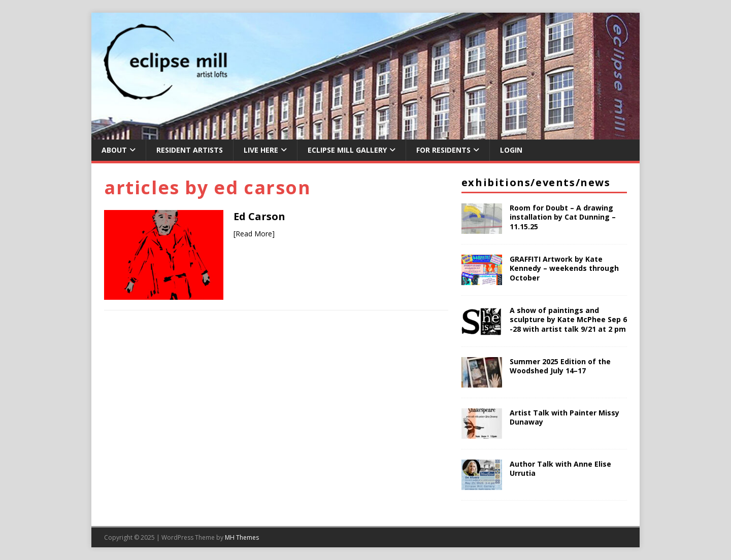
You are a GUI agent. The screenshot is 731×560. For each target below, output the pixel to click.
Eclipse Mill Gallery (347, 150)
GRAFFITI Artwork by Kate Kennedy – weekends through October (564, 268)
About (114, 150)
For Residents (443, 150)
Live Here (261, 150)
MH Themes (242, 537)
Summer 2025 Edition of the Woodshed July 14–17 (560, 366)
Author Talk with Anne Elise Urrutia (560, 468)
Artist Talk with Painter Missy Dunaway (564, 417)
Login (511, 150)
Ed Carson (259, 216)
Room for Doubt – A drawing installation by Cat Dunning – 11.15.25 (563, 217)
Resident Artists (190, 150)
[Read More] (254, 234)
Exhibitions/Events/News (536, 182)
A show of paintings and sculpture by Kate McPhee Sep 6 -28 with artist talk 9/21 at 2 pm (568, 319)
